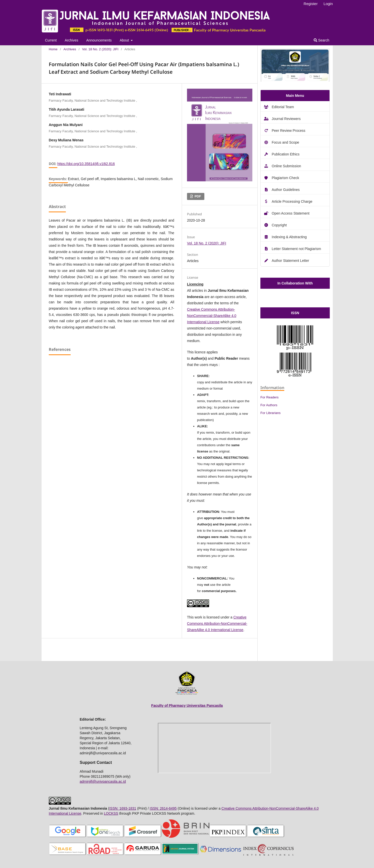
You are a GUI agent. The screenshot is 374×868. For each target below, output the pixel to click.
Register (311, 4)
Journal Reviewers (286, 119)
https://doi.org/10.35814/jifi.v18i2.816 (86, 164)
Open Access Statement (291, 213)
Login (328, 4)
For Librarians (270, 413)
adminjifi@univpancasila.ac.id (103, 781)
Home (53, 49)
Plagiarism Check (285, 178)
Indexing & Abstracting (289, 237)
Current (51, 40)
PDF (197, 196)
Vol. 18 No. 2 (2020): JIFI (100, 49)
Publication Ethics (286, 154)
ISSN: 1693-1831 (123, 808)
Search (321, 40)
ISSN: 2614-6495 (163, 808)
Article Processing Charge (292, 201)
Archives (72, 40)
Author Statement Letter (290, 261)
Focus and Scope (285, 142)
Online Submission (286, 166)
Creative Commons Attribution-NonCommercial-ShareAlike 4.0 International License (212, 316)
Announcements (99, 40)
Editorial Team (283, 107)
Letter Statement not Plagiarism (296, 249)
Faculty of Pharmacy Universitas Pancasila (187, 706)
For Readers (269, 397)
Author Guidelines (286, 190)
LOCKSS (111, 813)
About (125, 40)
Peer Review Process (289, 131)
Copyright (279, 225)
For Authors (269, 405)
